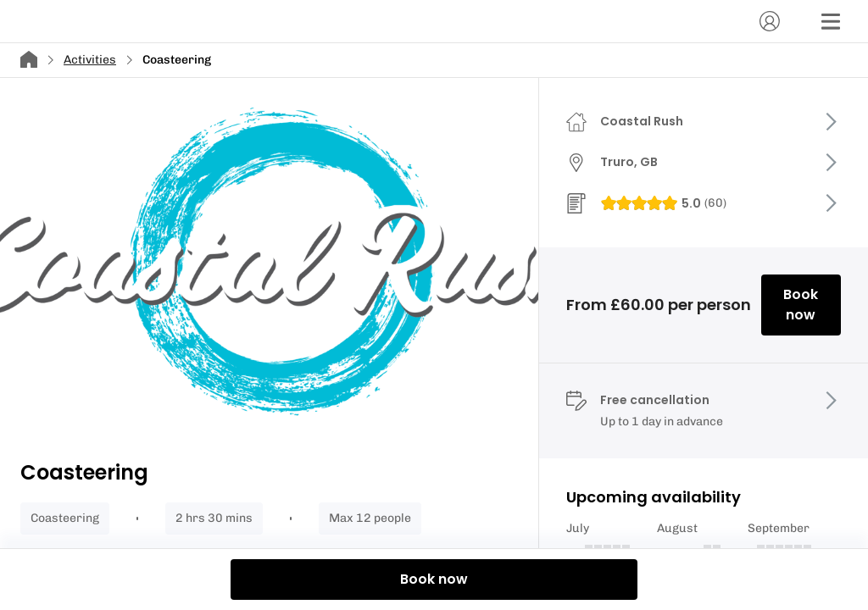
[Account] (770, 21)
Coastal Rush (642, 121)
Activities (90, 60)
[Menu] (831, 21)
